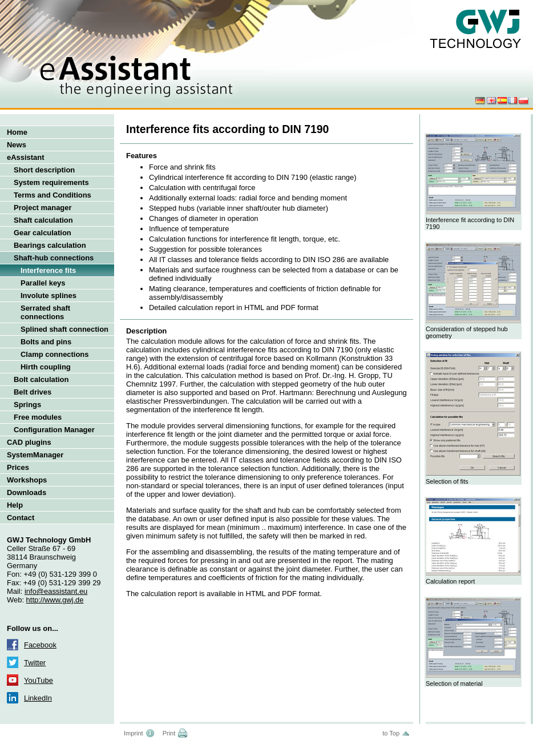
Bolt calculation (41, 379)
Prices (18, 467)
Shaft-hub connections (54, 258)
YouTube (39, 680)
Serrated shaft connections (45, 312)
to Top (391, 733)
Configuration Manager (54, 430)
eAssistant (26, 157)
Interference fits (48, 270)
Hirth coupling (46, 367)
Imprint (134, 733)
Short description (44, 170)
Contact (21, 518)
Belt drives (33, 392)
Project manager (43, 208)
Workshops (27, 480)
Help (15, 505)
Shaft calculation (43, 220)
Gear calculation (43, 233)
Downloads (27, 492)
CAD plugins (29, 442)
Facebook (40, 645)
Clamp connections (54, 354)
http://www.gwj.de (55, 600)
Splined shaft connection (64, 329)
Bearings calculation (50, 245)
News (17, 145)
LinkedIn (38, 698)
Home (17, 132)
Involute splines (49, 295)
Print (169, 733)
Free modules (38, 417)
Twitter (35, 663)
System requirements (51, 182)
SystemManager (35, 455)
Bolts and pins (46, 342)
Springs (27, 405)
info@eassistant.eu (56, 591)
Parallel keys (43, 283)
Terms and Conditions (53, 195)
